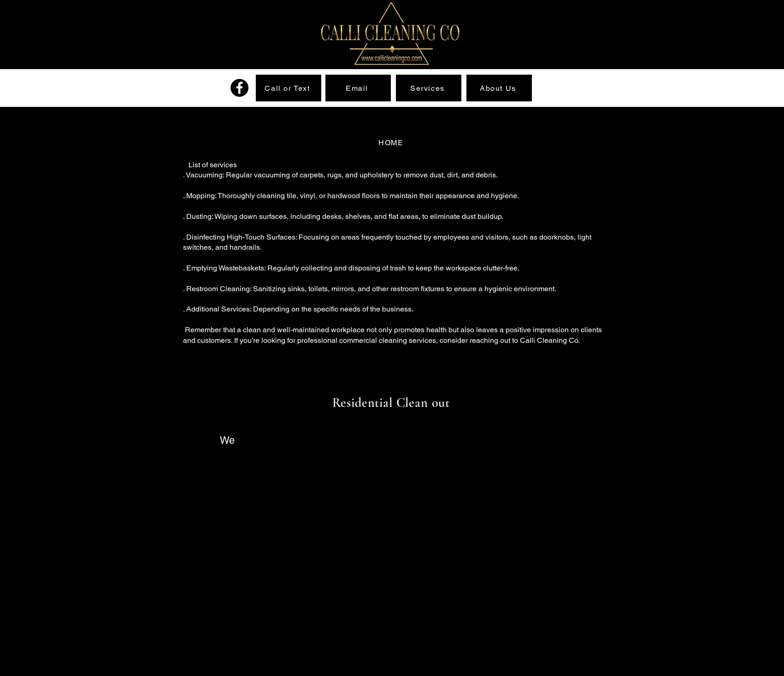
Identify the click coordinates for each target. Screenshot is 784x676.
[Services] (429, 88)
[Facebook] (239, 88)
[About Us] (499, 88)
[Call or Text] (289, 88)
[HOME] (392, 142)
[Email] (358, 88)
